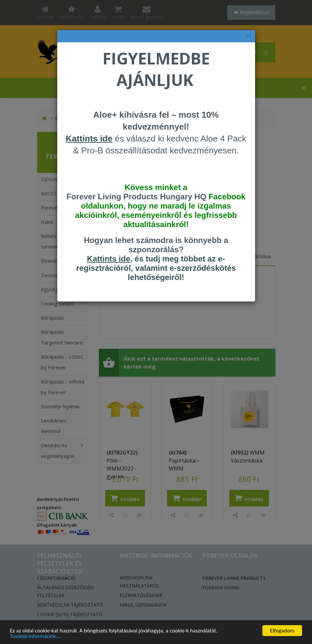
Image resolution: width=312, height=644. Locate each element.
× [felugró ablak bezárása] (248, 36)
